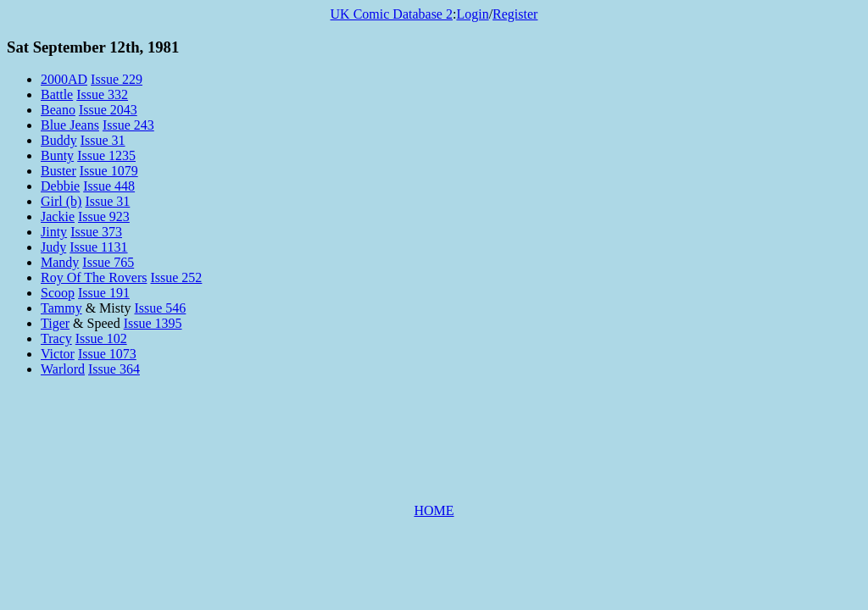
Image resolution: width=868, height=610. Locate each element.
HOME (434, 510)
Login (472, 14)
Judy (53, 247)
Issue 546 (160, 308)
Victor (58, 354)
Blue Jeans (70, 125)
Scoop (58, 293)
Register (515, 14)
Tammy (61, 308)
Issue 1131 (98, 247)
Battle (57, 94)
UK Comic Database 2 (392, 14)
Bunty (57, 155)
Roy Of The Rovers (94, 277)
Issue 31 (103, 140)
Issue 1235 (106, 155)
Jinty (54, 232)
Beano (58, 110)
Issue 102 (101, 338)
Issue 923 (104, 216)
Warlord (63, 369)
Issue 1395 (153, 323)
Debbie (60, 186)
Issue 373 (96, 232)
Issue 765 (108, 262)
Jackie (58, 216)
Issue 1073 (107, 354)
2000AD (64, 79)
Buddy (59, 140)
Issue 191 (104, 293)
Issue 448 (109, 186)
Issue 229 (117, 79)
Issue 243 (128, 125)
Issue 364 (114, 369)
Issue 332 (102, 94)
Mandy (60, 262)
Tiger (55, 323)
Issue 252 (176, 277)
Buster (58, 171)
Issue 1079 (109, 171)
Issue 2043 (108, 110)
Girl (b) (61, 201)
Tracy (56, 338)
